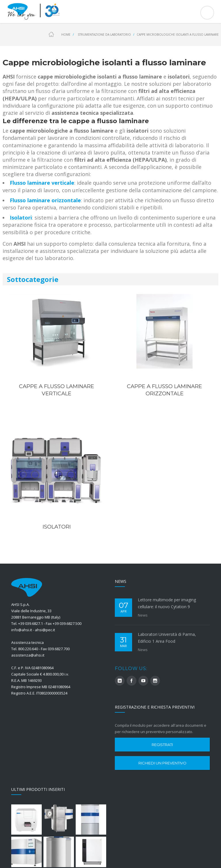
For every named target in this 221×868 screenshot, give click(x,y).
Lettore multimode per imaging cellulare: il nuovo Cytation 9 (167, 603)
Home (66, 35)
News (143, 615)
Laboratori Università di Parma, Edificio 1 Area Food (167, 638)
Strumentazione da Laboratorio (104, 35)
